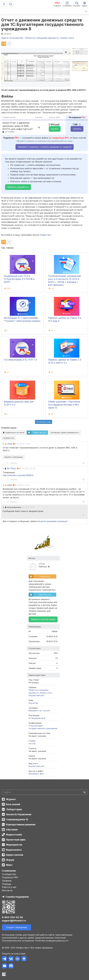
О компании (9, 871)
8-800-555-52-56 (12, 917)
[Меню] (4, 4)
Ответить (14, 463)
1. (3, 468)
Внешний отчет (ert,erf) (39, 711)
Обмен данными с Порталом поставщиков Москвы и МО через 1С (64, 405)
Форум (10, 860)
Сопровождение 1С (17, 819)
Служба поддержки (17, 897)
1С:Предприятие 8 (37, 718)
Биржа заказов (15, 855)
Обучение (12, 830)
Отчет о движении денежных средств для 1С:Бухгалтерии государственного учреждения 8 (42, 24)
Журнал (11, 799)
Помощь (7, 884)
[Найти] (85, 792)
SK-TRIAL (11, 468)
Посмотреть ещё (44, 422)
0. (4, 444)
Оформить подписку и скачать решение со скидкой (45, 147)
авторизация (61, 521)
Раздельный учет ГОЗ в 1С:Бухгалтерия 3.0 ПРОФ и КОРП (19, 279)
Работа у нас (9, 887)
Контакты (7, 890)
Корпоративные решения (21, 824)
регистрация (47, 521)
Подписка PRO (10, 877)
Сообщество (9, 874)
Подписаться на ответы (14, 432)
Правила (7, 881)
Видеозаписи (14, 850)
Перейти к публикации (14, 457)
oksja (10, 444)
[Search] (44, 792)
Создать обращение (17, 927)
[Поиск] (11, 4)
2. (3, 485)
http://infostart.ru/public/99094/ (18, 475)
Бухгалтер (33, 703)
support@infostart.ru (14, 921)
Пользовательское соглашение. (18, 941)
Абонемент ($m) (36, 774)
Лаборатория (14, 809)
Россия (32, 744)
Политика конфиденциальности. (52, 941)
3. (3, 507)
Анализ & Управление (19, 814)
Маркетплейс (14, 835)
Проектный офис (16, 840)
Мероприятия (14, 845)
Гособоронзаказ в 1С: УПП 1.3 (20, 360)
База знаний (13, 804)
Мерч (9, 865)
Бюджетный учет (37, 695)
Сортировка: (65, 432)
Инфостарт (46, 235)
